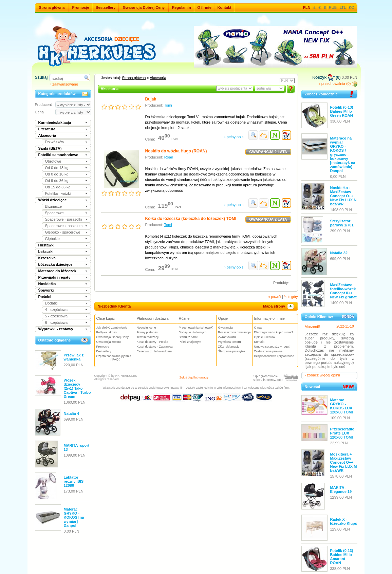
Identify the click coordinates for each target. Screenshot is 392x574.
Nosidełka (47, 284)
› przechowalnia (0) (338, 84)
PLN (307, 7)
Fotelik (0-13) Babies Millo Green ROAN (342, 111)
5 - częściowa (57, 316)
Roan (169, 157)
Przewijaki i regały (54, 277)
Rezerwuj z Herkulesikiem (154, 351)
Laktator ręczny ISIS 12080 (74, 481)
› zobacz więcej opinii (322, 375)
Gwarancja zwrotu (109, 342)
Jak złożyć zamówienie (112, 328)
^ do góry (291, 297)
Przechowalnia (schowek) (196, 328)
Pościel (45, 297)
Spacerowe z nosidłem (64, 226)
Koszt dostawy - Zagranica (155, 347)
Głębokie (52, 239)
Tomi (168, 105)
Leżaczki (46, 252)
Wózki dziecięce (53, 200)
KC (351, 7)
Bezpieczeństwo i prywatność (274, 356)
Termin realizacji (148, 337)
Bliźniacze (54, 206)
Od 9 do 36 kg (57, 181)
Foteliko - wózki (58, 193)
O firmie (204, 7)
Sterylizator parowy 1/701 (342, 223)
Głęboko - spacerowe (63, 232)
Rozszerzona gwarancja (235, 332)
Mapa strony (279, 306)
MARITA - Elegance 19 (341, 489)
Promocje (80, 7)
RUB (333, 7)
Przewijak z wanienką (74, 357)
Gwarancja (226, 328)
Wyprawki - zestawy (56, 329)
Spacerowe (54, 213)
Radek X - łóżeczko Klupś (344, 521)
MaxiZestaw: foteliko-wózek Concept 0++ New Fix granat (343, 291)
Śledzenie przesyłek (232, 351)
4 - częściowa (57, 310)
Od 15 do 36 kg (58, 187)
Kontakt (225, 7)
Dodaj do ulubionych (193, 332)
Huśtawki (46, 245)
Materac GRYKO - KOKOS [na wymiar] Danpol (74, 517)
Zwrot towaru (227, 337)
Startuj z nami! (189, 337)
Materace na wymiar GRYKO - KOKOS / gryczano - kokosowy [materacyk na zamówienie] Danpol (343, 154)
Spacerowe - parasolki (64, 219)
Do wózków (55, 142)
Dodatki (51, 303)
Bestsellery (106, 7)
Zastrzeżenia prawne (268, 351)
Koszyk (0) (326, 77)
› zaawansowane (64, 84)
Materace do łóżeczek (58, 271)
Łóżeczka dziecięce (55, 264)
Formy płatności (148, 332)
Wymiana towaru (230, 342)
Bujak (151, 99)
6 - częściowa (57, 322)
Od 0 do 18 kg (57, 174)
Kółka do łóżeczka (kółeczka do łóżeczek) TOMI (191, 219)
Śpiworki (46, 290)
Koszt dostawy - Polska (153, 342)
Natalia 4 (71, 413)
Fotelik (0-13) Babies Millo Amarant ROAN (342, 557)
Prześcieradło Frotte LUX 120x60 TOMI (342, 433)
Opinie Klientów (265, 337)
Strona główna (52, 7)
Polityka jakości (107, 332)
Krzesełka (47, 258)
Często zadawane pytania (116, 358)
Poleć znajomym (190, 342)
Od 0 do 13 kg (57, 168)
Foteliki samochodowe (58, 155)
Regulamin (181, 7)
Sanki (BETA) (50, 148)
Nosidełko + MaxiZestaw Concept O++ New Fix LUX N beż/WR (343, 196)
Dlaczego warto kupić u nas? (274, 332)
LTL (343, 7)
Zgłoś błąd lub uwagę (194, 377)
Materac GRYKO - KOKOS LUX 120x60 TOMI (342, 406)
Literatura (47, 129)
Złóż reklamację (229, 347)
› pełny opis (234, 137)
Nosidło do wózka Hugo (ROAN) (176, 151)
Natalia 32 (339, 253)
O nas (258, 328)
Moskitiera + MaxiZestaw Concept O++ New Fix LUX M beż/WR (344, 462)
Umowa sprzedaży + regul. (272, 347)
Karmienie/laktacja (55, 123)
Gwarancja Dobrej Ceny (144, 7)
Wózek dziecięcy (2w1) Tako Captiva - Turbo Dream (77, 388)
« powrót (275, 297)
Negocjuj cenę (146, 328)
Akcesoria (47, 135)
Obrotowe (53, 161)
